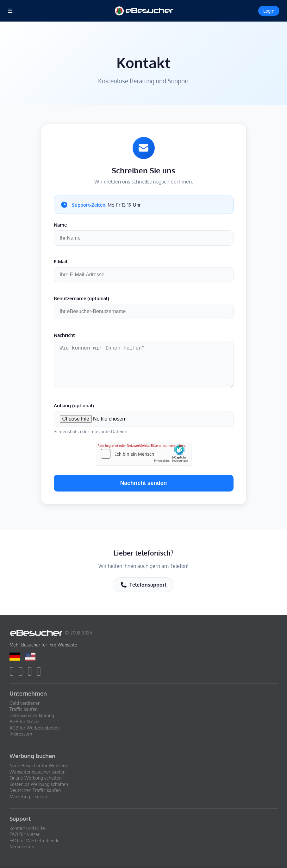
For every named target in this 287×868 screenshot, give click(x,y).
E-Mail (61, 261)
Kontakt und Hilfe (27, 828)
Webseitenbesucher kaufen (37, 772)
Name (60, 225)
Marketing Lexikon (28, 797)
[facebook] (13, 674)
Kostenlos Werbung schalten (39, 784)
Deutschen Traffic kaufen (35, 791)
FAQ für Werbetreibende (34, 841)
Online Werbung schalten (36, 778)
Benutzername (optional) (81, 298)
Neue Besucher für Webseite (39, 765)
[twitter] (23, 674)
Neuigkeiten (22, 847)
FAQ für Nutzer (25, 835)
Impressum (21, 734)
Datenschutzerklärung (32, 715)
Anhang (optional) (74, 409)
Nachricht (64, 335)
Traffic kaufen (24, 709)
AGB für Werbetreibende (35, 728)
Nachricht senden (144, 487)
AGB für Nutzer (25, 722)
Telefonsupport (143, 588)
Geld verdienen (25, 703)
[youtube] (31, 674)
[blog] (41, 674)
